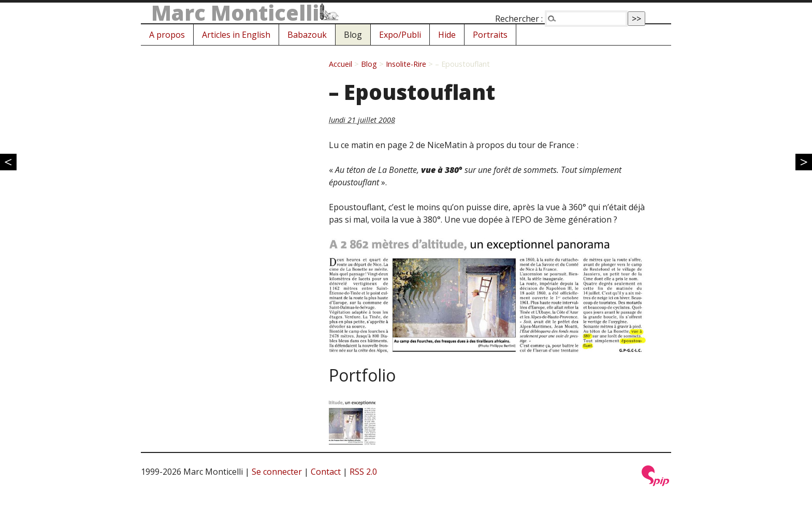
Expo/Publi (400, 35)
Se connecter (277, 472)
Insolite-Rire (406, 64)
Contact (326, 472)
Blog (353, 35)
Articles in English (236, 35)
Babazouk (307, 35)
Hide (447, 35)
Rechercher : (519, 19)
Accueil (340, 64)
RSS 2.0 (363, 472)
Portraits (490, 35)
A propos (167, 35)
